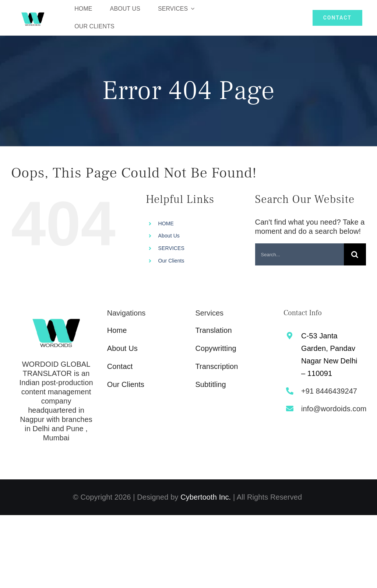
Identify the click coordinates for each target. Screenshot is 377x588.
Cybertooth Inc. (206, 497)
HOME (166, 223)
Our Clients (171, 261)
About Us (169, 236)
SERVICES (171, 248)
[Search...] (300, 254)
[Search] (355, 254)
